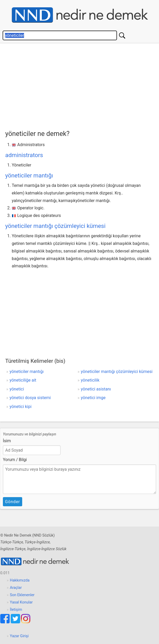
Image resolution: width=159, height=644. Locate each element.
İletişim (16, 610)
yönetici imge (93, 398)
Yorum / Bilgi (15, 460)
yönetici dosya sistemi (30, 398)
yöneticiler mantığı (29, 175)
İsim (7, 441)
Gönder (13, 502)
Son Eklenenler (22, 595)
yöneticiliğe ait (23, 380)
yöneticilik (90, 380)
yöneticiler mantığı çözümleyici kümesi (55, 226)
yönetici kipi (21, 407)
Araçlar (16, 588)
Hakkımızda (20, 580)
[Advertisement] (82, 85)
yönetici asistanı (96, 389)
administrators (24, 155)
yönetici (17, 389)
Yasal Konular (21, 602)
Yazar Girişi (19, 636)
